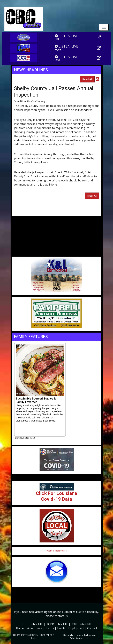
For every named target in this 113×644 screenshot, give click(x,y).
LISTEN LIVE (66, 36)
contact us (61, 616)
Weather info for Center (57, 255)
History (49, 628)
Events (61, 628)
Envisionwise (77, 635)
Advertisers (35, 628)
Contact (92, 628)
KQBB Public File (57, 624)
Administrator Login (80, 638)
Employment (76, 628)
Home (20, 628)
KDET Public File (32, 624)
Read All (87, 79)
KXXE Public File (81, 624)
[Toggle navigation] (104, 27)
